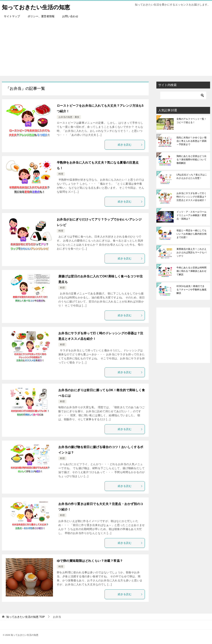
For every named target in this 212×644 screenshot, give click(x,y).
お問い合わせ (70, 16)
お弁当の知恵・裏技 (69, 117)
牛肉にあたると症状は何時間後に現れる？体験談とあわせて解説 (191, 271)
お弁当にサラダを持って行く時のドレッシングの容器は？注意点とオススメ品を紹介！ (191, 197)
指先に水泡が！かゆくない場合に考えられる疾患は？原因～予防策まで (191, 141)
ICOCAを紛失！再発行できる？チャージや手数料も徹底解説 (191, 290)
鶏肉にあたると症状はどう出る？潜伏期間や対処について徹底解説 (191, 160)
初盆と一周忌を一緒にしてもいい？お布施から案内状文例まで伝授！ (191, 234)
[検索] (183, 95)
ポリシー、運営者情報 (41, 16)
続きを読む (130, 145)
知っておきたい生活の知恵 (37, 7)
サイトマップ (12, 16)
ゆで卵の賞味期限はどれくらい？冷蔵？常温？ (90, 561)
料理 (61, 174)
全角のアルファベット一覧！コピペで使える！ (191, 121)
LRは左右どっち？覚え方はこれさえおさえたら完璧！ (192, 176)
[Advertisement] (106, 49)
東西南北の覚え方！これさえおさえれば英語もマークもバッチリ (191, 252)
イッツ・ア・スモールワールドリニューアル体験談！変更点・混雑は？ (191, 215)
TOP (26, 617)
